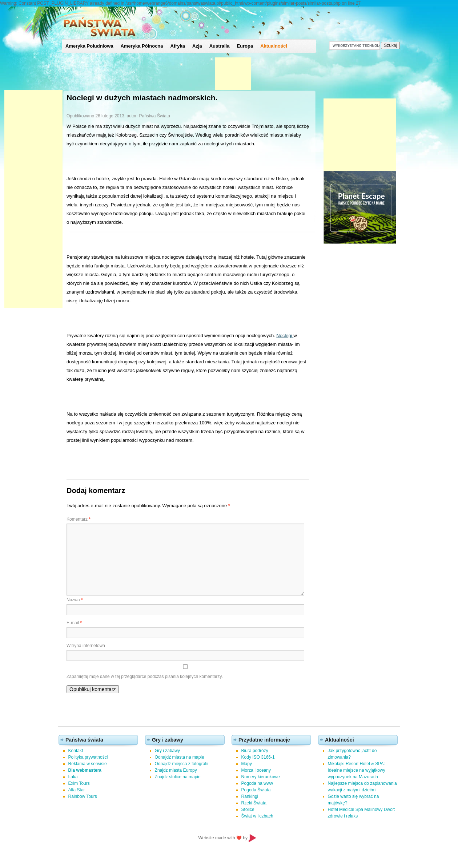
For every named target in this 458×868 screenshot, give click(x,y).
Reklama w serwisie (88, 764)
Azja (197, 46)
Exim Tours (79, 783)
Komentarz (79, 519)
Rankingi (250, 796)
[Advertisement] (33, 199)
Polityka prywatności (88, 757)
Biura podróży (255, 751)
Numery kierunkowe (261, 777)
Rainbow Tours (83, 796)
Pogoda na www (257, 783)
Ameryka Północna (142, 46)
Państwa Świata (155, 116)
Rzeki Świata (254, 803)
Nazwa (75, 600)
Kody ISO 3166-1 (258, 757)
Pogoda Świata (256, 790)
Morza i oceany (256, 770)
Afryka (178, 46)
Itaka (73, 777)
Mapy (247, 764)
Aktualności (274, 46)
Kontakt (76, 751)
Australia (220, 46)
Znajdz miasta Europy (176, 770)
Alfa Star (77, 790)
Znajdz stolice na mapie (178, 777)
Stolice (248, 810)
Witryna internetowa (86, 646)
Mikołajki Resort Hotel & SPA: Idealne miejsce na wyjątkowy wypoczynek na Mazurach (357, 770)
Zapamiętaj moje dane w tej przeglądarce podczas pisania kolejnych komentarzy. (145, 677)
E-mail (74, 623)
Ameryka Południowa (89, 46)
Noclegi (285, 336)
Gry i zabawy (167, 751)
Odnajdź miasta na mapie (180, 757)
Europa (245, 46)
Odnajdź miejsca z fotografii (182, 764)
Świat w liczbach (257, 816)
